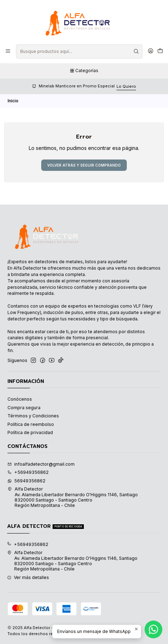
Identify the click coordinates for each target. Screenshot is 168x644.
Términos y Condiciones (33, 416)
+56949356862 (28, 472)
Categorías (84, 71)
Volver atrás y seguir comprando (84, 165)
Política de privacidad (30, 432)
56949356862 (26, 481)
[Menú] (8, 51)
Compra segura (24, 408)
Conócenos (20, 399)
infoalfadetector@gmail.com (41, 464)
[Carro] (160, 51)
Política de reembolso (31, 424)
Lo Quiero (126, 86)
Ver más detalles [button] (28, 577)
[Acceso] (150, 51)
